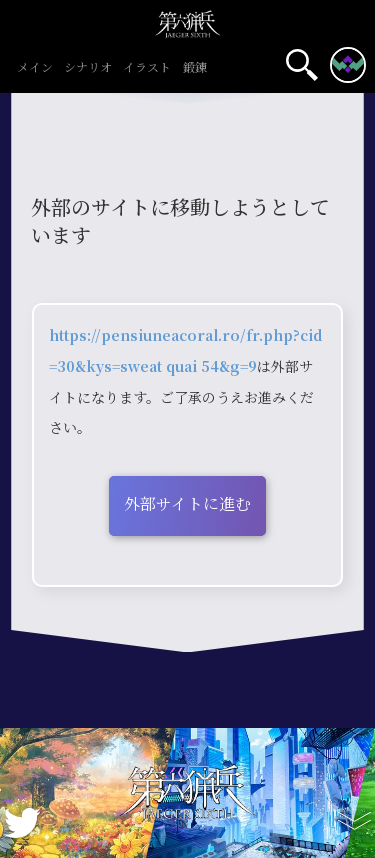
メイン (34, 68)
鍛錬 (194, 68)
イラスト (147, 68)
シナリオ (88, 68)
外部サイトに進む (187, 503)
